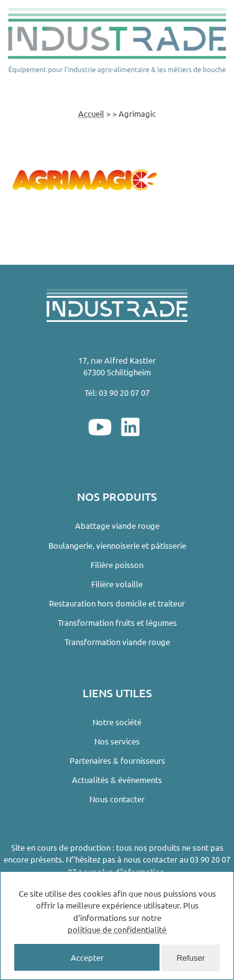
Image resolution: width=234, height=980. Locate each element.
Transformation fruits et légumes (117, 622)
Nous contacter (117, 799)
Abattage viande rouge (117, 525)
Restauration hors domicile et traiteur (117, 603)
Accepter (87, 957)
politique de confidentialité (117, 929)
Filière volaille (117, 584)
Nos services (117, 741)
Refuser (191, 958)
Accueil (91, 113)
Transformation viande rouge (117, 642)
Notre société (117, 722)
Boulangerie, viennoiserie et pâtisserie (117, 545)
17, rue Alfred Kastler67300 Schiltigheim (117, 366)
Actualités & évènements (117, 780)
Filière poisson (117, 565)
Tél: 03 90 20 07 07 (117, 392)
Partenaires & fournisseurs (117, 760)
